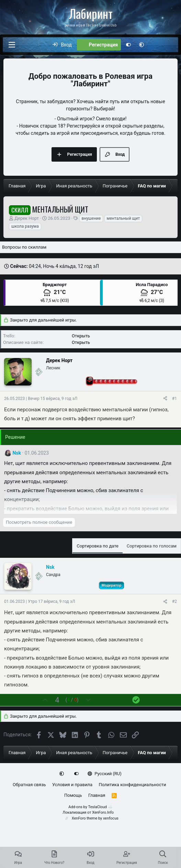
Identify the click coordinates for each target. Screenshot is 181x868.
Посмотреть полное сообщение (39, 522)
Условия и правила (72, 785)
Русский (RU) (105, 774)
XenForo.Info (103, 812)
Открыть (81, 336)
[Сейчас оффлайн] (39, 372)
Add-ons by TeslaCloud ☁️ (90, 807)
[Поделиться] (165, 399)
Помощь (73, 795)
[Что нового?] (155, 45)
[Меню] (12, 45)
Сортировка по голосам (152, 546)
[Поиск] (170, 45)
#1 (174, 399)
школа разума (25, 226)
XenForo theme (85, 818)
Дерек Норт (27, 218)
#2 (174, 601)
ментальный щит (123, 218)
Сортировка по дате (98, 546)
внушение (91, 218)
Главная (97, 795)
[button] (142, 45)
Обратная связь (29, 785)
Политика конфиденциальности (132, 785)
